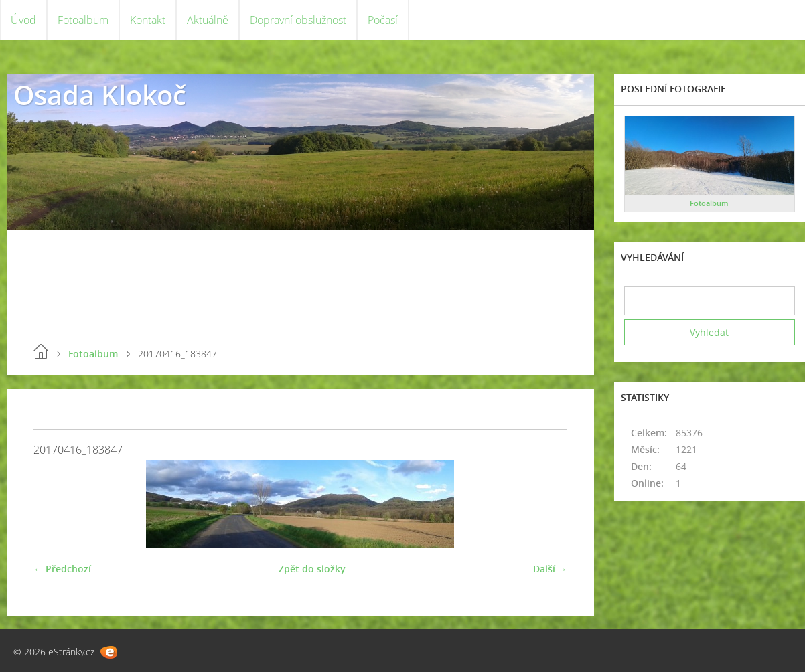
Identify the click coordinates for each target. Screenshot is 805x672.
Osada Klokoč (100, 95)
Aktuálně (208, 20)
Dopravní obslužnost (298, 20)
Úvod (23, 20)
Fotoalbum (83, 20)
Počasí (383, 20)
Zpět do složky (312, 569)
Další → (550, 569)
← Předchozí (62, 569)
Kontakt (148, 20)
